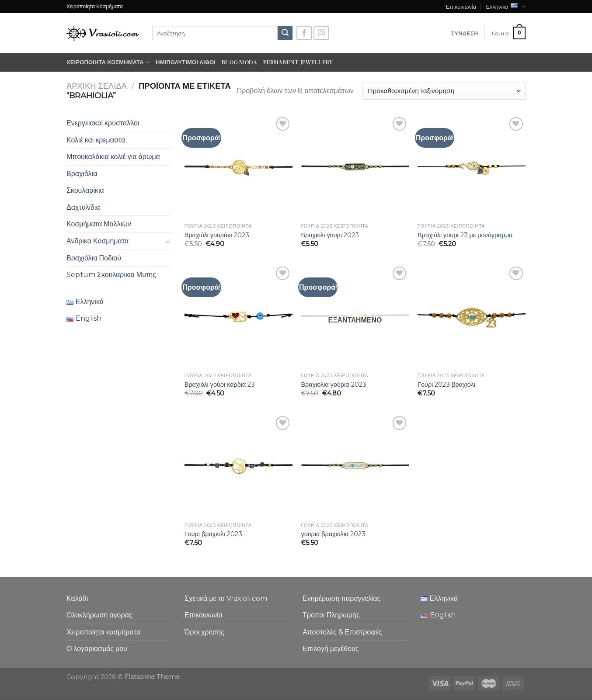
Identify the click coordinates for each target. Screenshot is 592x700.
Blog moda (239, 62)
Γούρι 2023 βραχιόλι (446, 385)
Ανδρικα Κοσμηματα (98, 241)
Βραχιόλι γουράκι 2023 (217, 235)
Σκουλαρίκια (85, 190)
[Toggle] (168, 241)
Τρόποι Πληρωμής (331, 615)
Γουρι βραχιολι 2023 (213, 534)
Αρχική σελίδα (97, 86)
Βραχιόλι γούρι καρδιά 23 (220, 385)
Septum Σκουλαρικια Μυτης (111, 275)
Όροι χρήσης (204, 632)
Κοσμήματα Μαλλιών (99, 224)
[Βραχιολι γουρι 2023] (355, 167)
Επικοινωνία (461, 6)
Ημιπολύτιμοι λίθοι (186, 62)
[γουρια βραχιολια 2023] (355, 466)
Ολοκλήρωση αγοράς (99, 615)
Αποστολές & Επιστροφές (342, 632)
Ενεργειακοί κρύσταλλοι (103, 123)
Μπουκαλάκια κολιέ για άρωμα (113, 157)
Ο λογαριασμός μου (97, 649)
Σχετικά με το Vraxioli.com (226, 598)
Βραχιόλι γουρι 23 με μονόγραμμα (465, 235)
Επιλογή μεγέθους (331, 649)
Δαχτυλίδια (83, 207)
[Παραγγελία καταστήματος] (444, 91)
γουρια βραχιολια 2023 (333, 534)
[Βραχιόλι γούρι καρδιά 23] (239, 316)
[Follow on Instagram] (321, 33)
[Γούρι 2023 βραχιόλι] (472, 316)
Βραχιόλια (82, 174)
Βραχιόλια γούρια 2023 (333, 385)
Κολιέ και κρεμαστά (96, 140)
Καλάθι (77, 598)
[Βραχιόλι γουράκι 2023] (239, 167)
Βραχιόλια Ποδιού (94, 258)
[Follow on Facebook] (304, 33)
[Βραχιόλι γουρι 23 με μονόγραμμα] (472, 167)
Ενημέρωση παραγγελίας (341, 598)
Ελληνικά (506, 6)
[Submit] (285, 33)
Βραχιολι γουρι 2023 (330, 235)
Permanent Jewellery (298, 62)
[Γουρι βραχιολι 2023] (239, 466)
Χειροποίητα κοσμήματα (108, 62)
